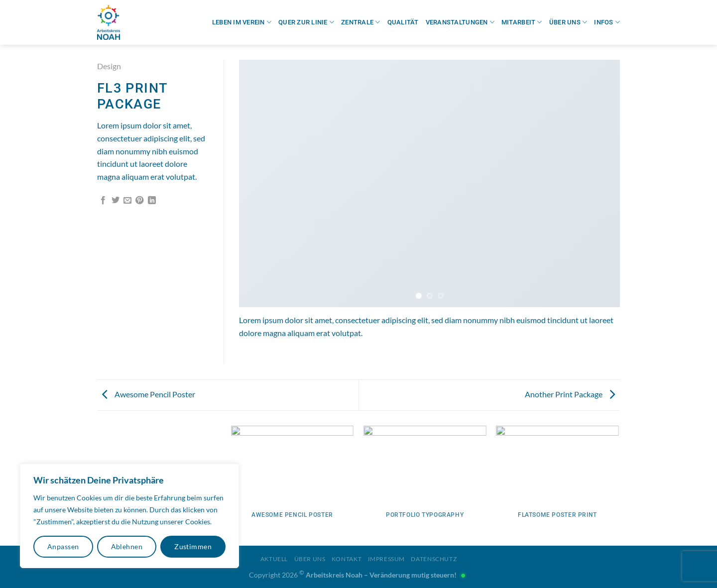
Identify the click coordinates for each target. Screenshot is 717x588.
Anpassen (63, 546)
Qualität (403, 22)
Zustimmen (193, 546)
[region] (129, 516)
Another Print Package (570, 394)
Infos (607, 22)
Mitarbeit (522, 22)
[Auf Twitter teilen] (116, 201)
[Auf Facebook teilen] (103, 201)
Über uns (568, 22)
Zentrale (361, 22)
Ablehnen (127, 546)
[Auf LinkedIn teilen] (152, 201)
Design (109, 66)
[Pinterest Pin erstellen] (139, 201)
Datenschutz (434, 559)
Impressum (387, 559)
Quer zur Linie (306, 22)
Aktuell (274, 559)
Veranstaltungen (460, 22)
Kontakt (347, 559)
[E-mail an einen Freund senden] (127, 201)
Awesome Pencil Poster (149, 394)
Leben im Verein (242, 22)
